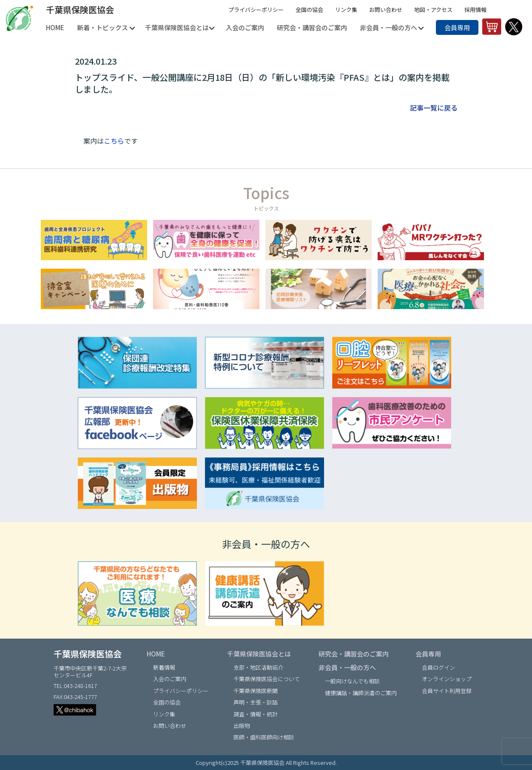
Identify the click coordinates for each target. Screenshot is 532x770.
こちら (114, 141)
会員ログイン (438, 667)
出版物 (242, 726)
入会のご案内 (170, 679)
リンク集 (346, 10)
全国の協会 (309, 10)
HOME (156, 654)
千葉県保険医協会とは (259, 654)
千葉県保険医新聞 (256, 691)
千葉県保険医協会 (80, 10)
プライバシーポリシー (256, 10)
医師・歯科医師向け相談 (264, 737)
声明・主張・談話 (256, 702)
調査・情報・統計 (256, 714)
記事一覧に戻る (434, 108)
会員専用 (457, 27)
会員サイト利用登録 (447, 691)
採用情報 (475, 10)
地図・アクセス (433, 10)
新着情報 (164, 667)
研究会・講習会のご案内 (354, 654)
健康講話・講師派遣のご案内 (361, 693)
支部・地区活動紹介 (258, 667)
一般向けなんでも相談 (352, 681)
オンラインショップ (447, 679)
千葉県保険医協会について (267, 679)
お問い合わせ (386, 10)
